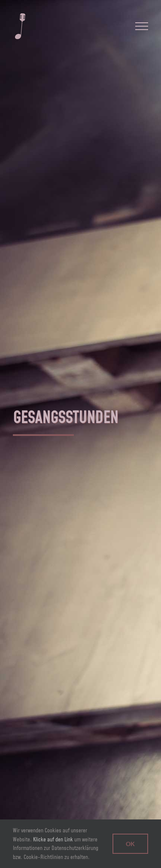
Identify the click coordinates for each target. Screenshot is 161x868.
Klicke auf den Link (53, 839)
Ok (130, 844)
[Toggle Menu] (142, 26)
